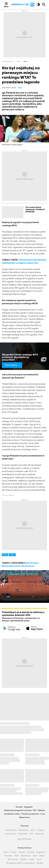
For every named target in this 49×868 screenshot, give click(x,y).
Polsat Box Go (11, 830)
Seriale (32, 859)
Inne (25, 61)
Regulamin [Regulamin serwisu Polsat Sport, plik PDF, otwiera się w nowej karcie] (28, 807)
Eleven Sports (11, 834)
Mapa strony (24, 818)
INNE (5, 555)
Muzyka (40, 863)
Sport (33, 830)
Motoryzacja (13, 859)
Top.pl (39, 859)
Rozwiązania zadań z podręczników (21, 863)
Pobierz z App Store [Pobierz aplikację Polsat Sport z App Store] (45, 627)
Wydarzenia (26, 856)
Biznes (42, 856)
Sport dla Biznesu (24, 839)
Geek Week (23, 834)
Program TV (41, 852)
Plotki (17, 856)
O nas (43, 814)
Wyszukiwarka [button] (44, 4)
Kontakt (19, 807)
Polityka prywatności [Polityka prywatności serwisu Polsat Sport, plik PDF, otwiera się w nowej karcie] (30, 814)
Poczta (14, 852)
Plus (31, 834)
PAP (35, 810)
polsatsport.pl (8, 61)
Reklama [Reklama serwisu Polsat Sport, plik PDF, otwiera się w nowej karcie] (41, 810)
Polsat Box (40, 834)
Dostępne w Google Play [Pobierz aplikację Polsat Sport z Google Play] (22, 627)
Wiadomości (24, 830)
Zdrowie (23, 859)
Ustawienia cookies (12, 814)
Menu (6, 6)
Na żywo (31, 852)
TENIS (12, 555)
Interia (6, 852)
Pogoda (41, 830)
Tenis (18, 61)
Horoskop (8, 856)
